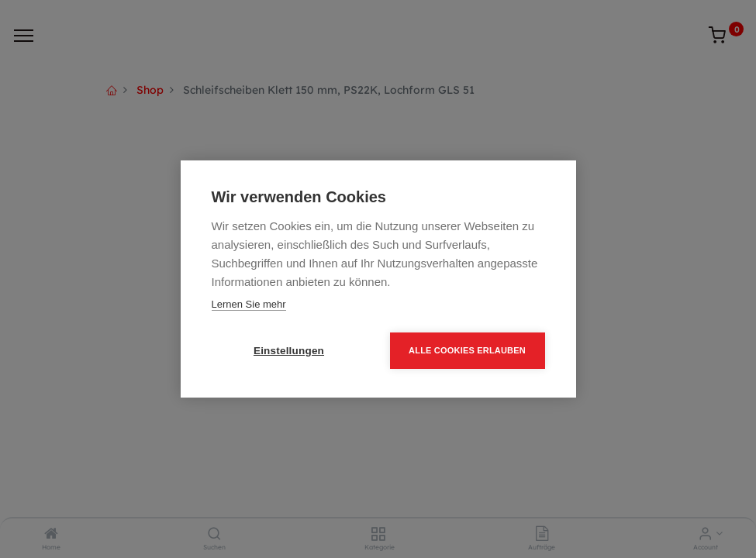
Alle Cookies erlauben (467, 350)
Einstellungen (289, 351)
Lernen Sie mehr (249, 304)
